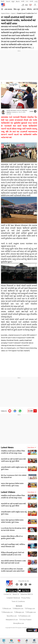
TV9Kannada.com (7, 612)
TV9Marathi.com (18, 608)
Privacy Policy (26, 598)
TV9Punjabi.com (31, 612)
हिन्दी (3, 1)
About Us (16, 594)
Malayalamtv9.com (12, 620)
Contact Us (7, 594)
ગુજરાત (23, 9)
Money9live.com (19, 623)
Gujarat (13, 13)
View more (32, 447)
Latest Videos (8, 492)
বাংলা (27, 1)
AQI (26, 5)
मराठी (23, 1)
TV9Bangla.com (19, 612)
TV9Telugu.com (30, 608)
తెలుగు (18, 1)
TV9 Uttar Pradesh (25, 620)
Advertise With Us (27, 594)
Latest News (7, 447)
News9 (8, 1)
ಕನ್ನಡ (13, 1)
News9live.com (12, 616)
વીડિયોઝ (29, 9)
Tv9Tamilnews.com (24, 616)
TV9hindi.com (7, 608)
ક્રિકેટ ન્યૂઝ (17, 9)
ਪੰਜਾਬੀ (31, 1)
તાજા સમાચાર (8, 9)
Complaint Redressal (13, 598)
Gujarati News (5, 13)
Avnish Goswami (11, 110)
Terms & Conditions (18, 601)
